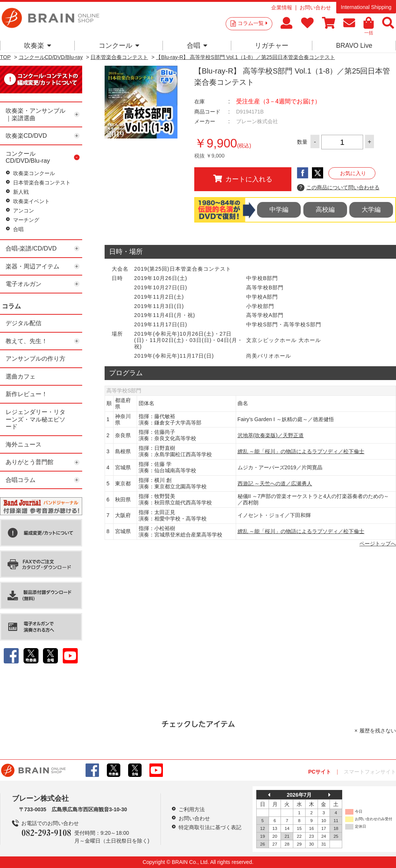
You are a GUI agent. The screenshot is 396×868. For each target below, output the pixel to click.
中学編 (279, 210)
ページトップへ (378, 544)
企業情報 (282, 7)
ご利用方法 (192, 809)
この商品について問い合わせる (338, 188)
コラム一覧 (253, 23)
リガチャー (272, 46)
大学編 (371, 210)
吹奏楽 (38, 46)
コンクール (119, 46)
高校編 (325, 210)
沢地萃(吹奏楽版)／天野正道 (271, 435)
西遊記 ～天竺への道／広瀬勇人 (275, 483)
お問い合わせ (315, 7)
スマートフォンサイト (370, 772)
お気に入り (353, 173)
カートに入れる (243, 179)
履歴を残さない (378, 731)
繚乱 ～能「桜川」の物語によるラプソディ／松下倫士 (301, 451)
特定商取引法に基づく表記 (210, 827)
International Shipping (366, 7)
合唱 (197, 46)
